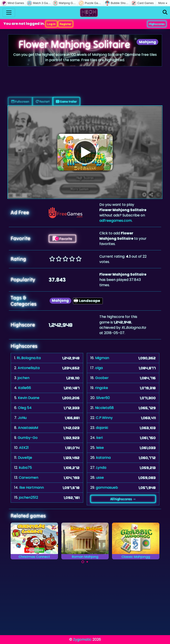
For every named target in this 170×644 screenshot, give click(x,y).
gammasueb (107, 487)
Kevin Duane (29, 398)
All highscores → (123, 499)
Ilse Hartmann (32, 487)
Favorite (62, 239)
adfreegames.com (116, 221)
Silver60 (103, 398)
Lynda (101, 468)
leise (100, 448)
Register (66, 24)
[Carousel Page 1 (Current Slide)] (83, 562)
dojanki (102, 428)
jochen (24, 378)
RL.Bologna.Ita (29, 358)
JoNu (22, 418)
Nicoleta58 (104, 408)
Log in (51, 24)
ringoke (101, 388)
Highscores (157, 24)
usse (100, 478)
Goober (102, 378)
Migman (102, 358)
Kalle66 (25, 388)
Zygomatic (82, 639)
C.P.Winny (104, 418)
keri (99, 438)
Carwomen (29, 478)
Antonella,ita (29, 368)
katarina (103, 458)
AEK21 (24, 448)
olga (99, 368)
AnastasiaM (28, 428)
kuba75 (25, 468)
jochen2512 (29, 497)
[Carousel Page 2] (87, 562)
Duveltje (25, 458)
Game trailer (66, 101)
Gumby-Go (28, 438)
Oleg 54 (25, 408)
